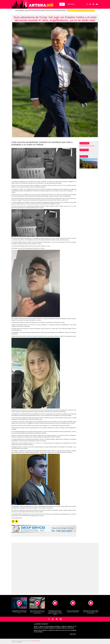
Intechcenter (20, 642)
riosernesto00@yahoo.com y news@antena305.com (81, 11)
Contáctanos (71, 4)
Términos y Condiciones (36, 641)
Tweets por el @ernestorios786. (87, 146)
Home (62, 4)
